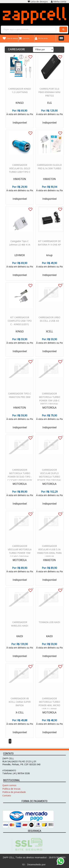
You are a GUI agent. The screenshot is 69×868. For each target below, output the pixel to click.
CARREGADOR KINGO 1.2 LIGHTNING (20, 91)
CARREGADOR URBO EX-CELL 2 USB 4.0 (49, 320)
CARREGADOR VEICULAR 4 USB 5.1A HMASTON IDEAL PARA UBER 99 (49, 552)
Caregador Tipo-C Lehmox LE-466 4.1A (20, 243)
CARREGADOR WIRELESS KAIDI (20, 625)
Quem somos (9, 785)
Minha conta (59, 1)
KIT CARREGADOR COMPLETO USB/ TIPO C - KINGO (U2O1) (20, 321)
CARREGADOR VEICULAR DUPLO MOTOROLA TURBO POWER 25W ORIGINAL (49, 476)
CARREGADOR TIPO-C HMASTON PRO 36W (20, 396)
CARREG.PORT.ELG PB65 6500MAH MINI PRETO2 (49, 93)
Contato (7, 795)
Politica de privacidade (14, 792)
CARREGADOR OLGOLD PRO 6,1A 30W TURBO (49, 167)
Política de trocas (11, 789)
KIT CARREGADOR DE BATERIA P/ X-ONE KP (49, 243)
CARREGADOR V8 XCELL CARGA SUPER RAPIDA (20, 702)
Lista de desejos (38, 1)
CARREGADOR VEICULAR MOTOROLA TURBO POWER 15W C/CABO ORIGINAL (20, 552)
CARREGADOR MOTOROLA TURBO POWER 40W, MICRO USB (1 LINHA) (49, 704)
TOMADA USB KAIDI (49, 623)
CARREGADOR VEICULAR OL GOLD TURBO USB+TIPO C (20, 169)
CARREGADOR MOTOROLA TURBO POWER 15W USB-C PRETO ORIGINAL (49, 399)
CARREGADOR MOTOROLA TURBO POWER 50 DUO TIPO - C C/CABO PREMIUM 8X (20, 476)
